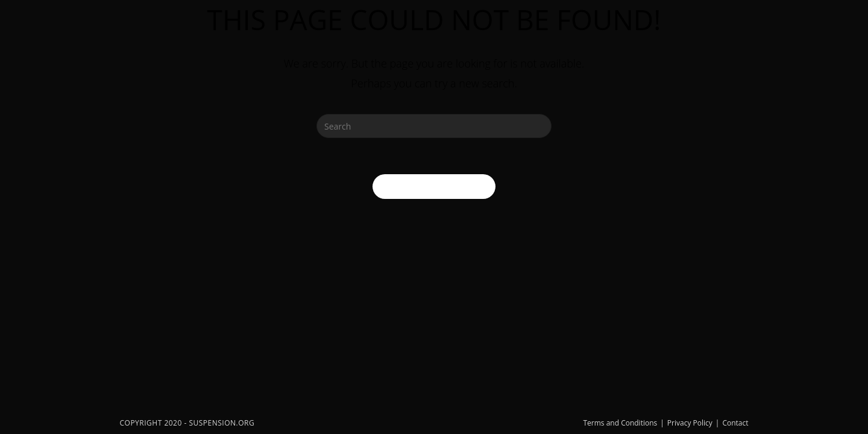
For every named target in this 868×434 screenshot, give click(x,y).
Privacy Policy (690, 423)
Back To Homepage (434, 186)
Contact (735, 423)
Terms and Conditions (620, 423)
